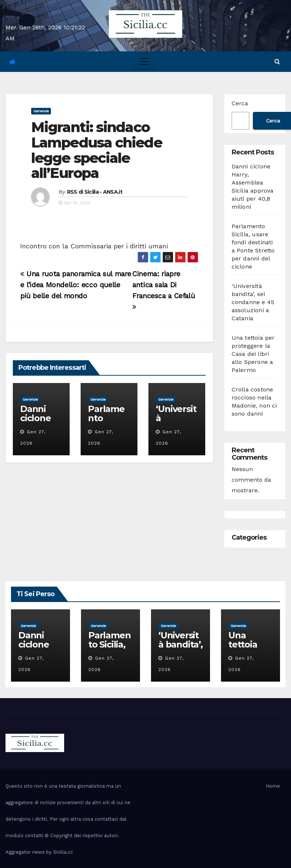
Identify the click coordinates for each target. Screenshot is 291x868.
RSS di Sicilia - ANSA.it (95, 192)
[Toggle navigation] (144, 62)
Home (273, 786)
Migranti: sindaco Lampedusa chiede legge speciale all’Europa (97, 150)
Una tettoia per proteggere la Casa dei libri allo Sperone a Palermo (253, 354)
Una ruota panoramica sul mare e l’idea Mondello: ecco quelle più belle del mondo (76, 285)
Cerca (240, 103)
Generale (41, 111)
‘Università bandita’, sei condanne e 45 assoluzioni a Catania (253, 302)
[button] (277, 61)
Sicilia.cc (63, 852)
